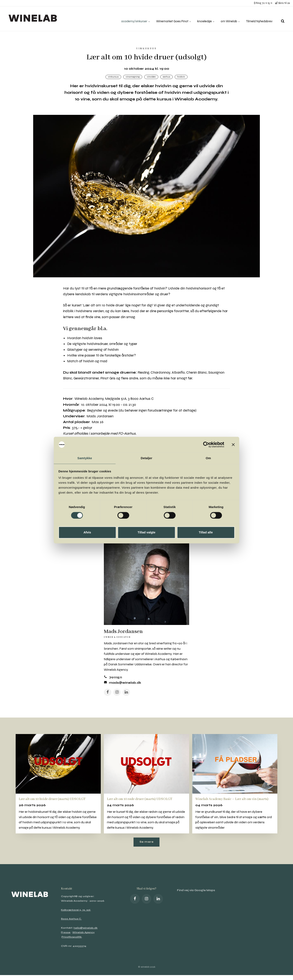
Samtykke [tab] (85, 458)
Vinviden (151, 77)
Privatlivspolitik (72, 945)
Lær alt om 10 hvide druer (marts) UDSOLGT (56, 801)
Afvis (87, 533)
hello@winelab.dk (86, 935)
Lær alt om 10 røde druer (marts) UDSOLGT (144, 801)
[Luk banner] (233, 444)
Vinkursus (112, 77)
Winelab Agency (84, 940)
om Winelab (227, 18)
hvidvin (182, 77)
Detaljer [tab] (146, 458)
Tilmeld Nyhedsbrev (258, 18)
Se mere (146, 849)
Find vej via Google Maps (197, 898)
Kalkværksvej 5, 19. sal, (77, 918)
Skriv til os (282, 3)
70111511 (116, 679)
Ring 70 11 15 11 (263, 3)
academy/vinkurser (127, 18)
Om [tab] (208, 458)
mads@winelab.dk (126, 684)
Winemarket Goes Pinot (167, 18)
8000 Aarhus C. (72, 926)
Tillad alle (206, 533)
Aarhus (167, 77)
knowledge (201, 18)
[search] (283, 19)
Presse (66, 940)
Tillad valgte (146, 533)
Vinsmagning (132, 77)
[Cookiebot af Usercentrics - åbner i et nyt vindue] (206, 444)
